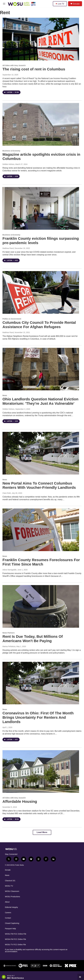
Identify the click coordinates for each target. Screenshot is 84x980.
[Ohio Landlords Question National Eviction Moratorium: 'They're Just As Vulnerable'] (41, 369)
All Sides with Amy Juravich (14, 65)
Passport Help (10, 929)
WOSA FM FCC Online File (16, 939)
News (5, 395)
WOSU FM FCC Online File (16, 934)
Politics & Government (12, 319)
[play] (4, 977)
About (7, 902)
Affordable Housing (20, 801)
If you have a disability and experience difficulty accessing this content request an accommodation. (36, 951)
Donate (76, 4)
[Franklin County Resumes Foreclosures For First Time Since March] (41, 530)
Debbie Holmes (8, 164)
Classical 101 (10, 881)
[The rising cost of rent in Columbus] (41, 39)
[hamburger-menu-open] (4, 4)
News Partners (8, 633)
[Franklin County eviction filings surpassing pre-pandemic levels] (41, 208)
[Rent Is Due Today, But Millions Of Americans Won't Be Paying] (41, 606)
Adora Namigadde (9, 570)
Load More (42, 832)
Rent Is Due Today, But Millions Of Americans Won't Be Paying (33, 639)
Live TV (60, 4)
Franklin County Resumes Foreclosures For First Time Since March (41, 562)
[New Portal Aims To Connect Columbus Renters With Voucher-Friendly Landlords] (41, 453)
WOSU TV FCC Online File (15, 945)
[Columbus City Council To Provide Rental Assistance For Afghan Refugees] (41, 292)
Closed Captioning (12, 923)
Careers (8, 913)
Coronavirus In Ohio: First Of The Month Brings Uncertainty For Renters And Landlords (38, 717)
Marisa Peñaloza (9, 646)
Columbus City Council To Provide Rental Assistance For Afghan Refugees (39, 325)
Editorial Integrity (11, 907)
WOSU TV (9, 886)
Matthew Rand (8, 248)
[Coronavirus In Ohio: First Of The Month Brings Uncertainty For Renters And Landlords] (41, 683)
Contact (8, 918)
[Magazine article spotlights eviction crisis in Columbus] (41, 124)
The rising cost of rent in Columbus (34, 69)
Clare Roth (7, 493)
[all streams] (81, 977)
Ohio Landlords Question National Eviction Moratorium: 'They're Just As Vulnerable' (40, 401)
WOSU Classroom (12, 891)
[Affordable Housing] (41, 772)
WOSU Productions (12, 897)
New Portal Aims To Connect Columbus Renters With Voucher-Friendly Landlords (39, 485)
